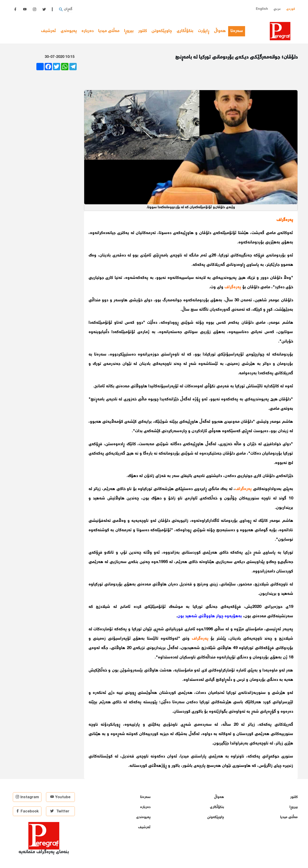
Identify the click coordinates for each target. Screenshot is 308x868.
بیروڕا (129, 31)
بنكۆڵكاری (185, 31)
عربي (277, 9)
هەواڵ (220, 31)
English (262, 9)
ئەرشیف (49, 31)
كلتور (143, 31)
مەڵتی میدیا (109, 31)
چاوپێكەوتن (162, 31)
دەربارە (88, 31)
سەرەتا (238, 31)
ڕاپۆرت (204, 31)
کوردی (291, 9)
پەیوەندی (69, 31)
